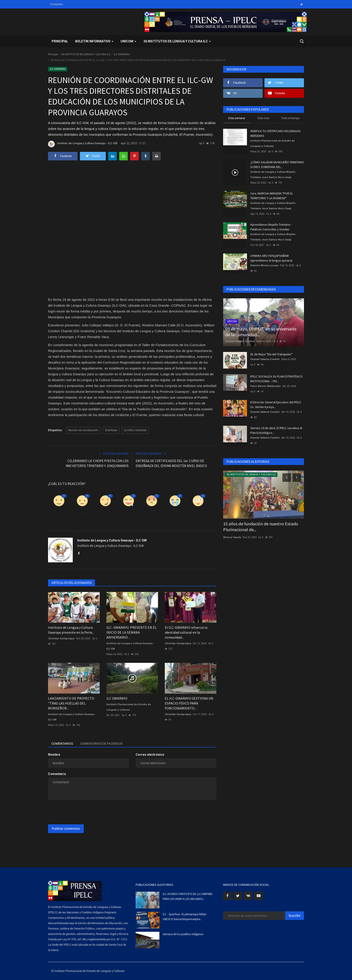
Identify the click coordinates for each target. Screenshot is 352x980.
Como (59, 513)
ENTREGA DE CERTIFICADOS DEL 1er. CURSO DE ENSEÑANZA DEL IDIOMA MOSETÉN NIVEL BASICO (171, 463)
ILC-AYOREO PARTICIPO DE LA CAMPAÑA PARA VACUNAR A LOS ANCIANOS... (188, 896)
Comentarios (62, 744)
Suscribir (295, 916)
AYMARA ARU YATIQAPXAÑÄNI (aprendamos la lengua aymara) (271, 258)
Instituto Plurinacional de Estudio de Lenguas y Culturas (129, 707)
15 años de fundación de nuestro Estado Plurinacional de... (261, 527)
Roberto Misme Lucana (264, 265)
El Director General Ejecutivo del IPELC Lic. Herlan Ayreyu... (276, 405)
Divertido (129, 513)
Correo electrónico (150, 755)
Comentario (57, 774)
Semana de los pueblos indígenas (183, 934)
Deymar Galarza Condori (240, 341)
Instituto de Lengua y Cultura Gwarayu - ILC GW (83, 144)
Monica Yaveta (232, 537)
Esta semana (237, 118)
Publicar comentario (66, 829)
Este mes (263, 118)
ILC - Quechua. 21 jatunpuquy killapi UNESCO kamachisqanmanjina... (185, 917)
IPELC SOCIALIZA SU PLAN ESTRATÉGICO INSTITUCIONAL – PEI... (276, 379)
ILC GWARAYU (122, 54)
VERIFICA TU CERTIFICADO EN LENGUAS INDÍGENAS (275, 133)
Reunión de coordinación (83, 430)
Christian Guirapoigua (61, 638)
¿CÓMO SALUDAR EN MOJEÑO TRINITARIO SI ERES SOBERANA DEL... (277, 165)
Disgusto (82, 513)
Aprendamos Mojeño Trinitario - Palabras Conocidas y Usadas (271, 227)
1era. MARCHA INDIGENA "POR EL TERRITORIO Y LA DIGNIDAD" (272, 196)
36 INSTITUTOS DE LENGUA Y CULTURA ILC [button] (177, 41)
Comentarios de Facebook (101, 744)
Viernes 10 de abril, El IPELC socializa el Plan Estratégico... (276, 430)
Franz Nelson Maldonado (265, 386)
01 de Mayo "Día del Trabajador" (271, 354)
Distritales (111, 430)
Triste (175, 513)
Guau (198, 513)
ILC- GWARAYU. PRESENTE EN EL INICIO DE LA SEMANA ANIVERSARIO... (132, 632)
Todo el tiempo (290, 118)
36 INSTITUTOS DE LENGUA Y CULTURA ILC (86, 54)
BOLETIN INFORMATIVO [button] (94, 41)
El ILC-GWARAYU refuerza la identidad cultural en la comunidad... (186, 632)
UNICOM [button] (128, 41)
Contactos (57, 4)
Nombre (54, 755)
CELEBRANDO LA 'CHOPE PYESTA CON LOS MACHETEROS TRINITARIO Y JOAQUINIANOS (97, 463)
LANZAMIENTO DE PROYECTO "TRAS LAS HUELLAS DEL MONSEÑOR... (71, 703)
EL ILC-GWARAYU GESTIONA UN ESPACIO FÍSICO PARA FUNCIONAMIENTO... (189, 703)
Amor (105, 513)
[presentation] (82, 812)
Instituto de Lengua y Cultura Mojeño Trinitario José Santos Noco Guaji (273, 175)
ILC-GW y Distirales (135, 430)
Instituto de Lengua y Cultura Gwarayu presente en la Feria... (71, 630)
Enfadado (152, 513)
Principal (60, 41)
